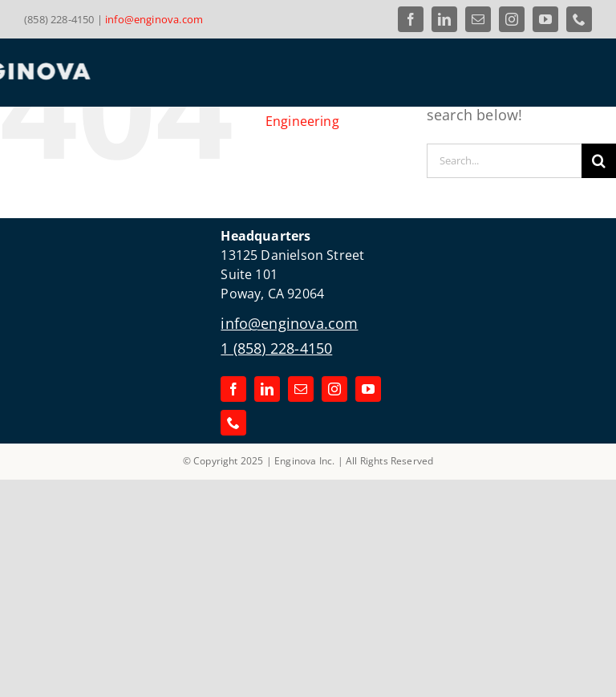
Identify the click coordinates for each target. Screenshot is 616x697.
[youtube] (545, 19)
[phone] (579, 19)
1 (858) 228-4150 (276, 348)
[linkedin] (444, 19)
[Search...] (504, 161)
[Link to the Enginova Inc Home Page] (160, 71)
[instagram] (512, 19)
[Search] (599, 161)
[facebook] (411, 19)
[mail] (478, 19)
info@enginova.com (154, 19)
